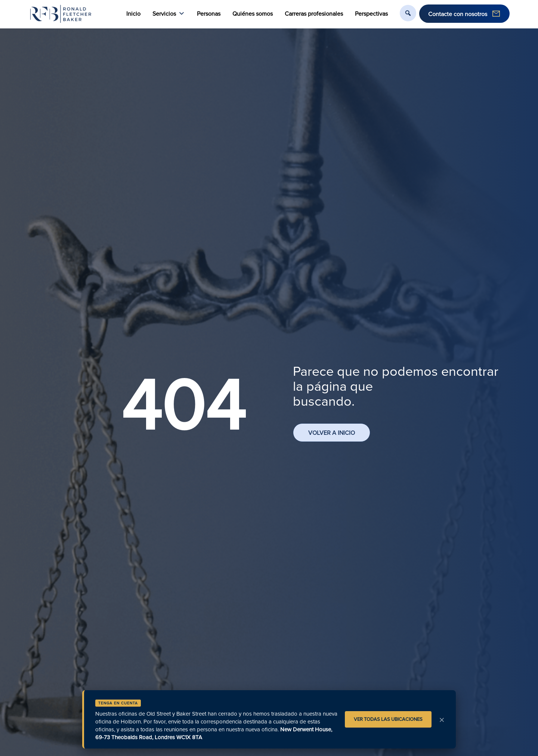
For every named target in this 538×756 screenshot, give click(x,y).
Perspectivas (371, 13)
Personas (209, 13)
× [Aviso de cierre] (442, 719)
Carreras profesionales (314, 13)
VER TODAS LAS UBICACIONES (388, 719)
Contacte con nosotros (458, 14)
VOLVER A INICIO (332, 433)
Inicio (133, 13)
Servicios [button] (169, 14)
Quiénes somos (253, 13)
